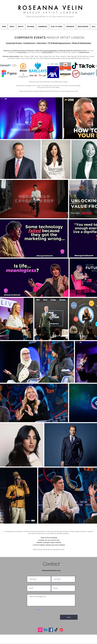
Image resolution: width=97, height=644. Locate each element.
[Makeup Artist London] (40, 630)
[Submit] (69, 617)
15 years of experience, (50, 51)
